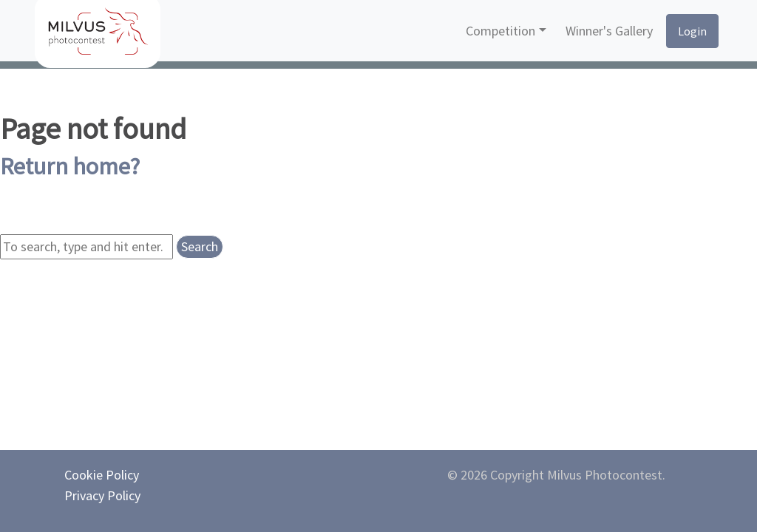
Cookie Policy (102, 475)
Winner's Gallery (609, 31)
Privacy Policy (102, 495)
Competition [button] (500, 31)
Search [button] (200, 246)
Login (692, 31)
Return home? (70, 166)
